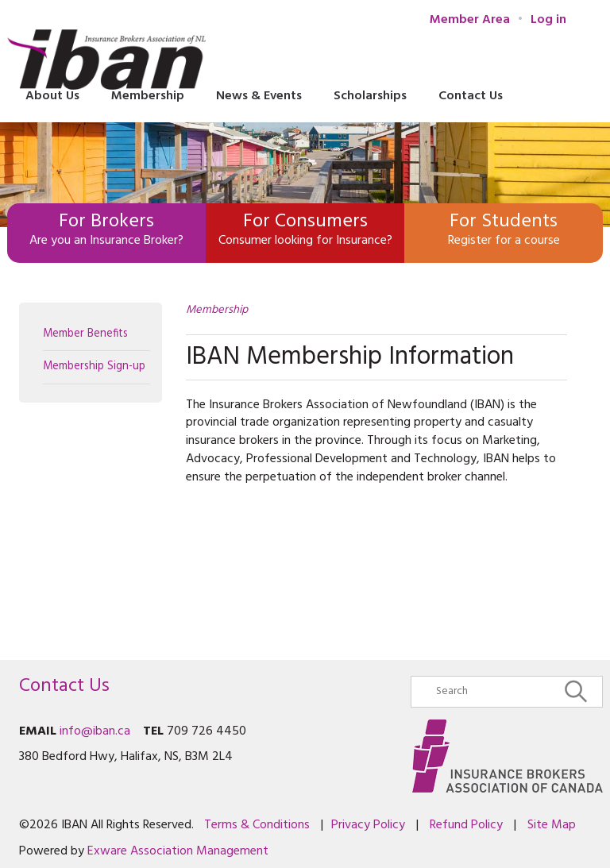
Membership (217, 310)
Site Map (552, 825)
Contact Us (471, 96)
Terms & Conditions (257, 825)
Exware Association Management (178, 851)
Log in (548, 20)
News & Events (259, 96)
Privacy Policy (368, 825)
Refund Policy (466, 825)
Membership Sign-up (94, 366)
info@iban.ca (95, 731)
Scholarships (370, 96)
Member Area (470, 20)
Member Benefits (85, 334)
